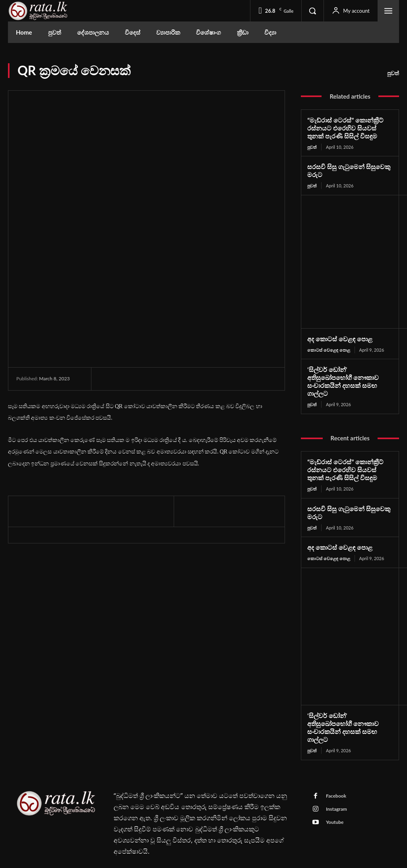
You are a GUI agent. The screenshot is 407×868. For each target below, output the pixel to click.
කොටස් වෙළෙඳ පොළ (329, 348)
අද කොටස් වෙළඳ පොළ (337, 337)
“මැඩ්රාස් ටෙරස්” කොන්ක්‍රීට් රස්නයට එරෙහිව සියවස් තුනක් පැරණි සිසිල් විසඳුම (347, 128)
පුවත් (393, 73)
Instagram (336, 787)
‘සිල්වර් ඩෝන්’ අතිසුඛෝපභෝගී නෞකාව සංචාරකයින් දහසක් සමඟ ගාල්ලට (347, 376)
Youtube (334, 801)
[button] (312, 11)
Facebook (335, 774)
